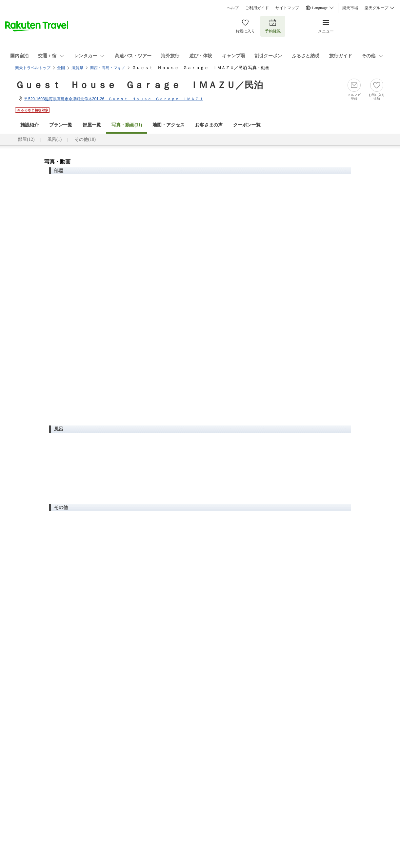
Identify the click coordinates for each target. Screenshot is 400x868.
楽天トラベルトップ (33, 68)
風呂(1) (54, 139)
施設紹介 (30, 125)
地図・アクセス (169, 125)
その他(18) (85, 139)
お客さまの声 (209, 125)
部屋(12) (26, 139)
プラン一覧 (61, 125)
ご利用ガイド (257, 8)
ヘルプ (233, 8)
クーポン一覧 (247, 125)
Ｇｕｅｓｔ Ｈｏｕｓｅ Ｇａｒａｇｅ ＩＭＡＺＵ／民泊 (139, 85)
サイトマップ (287, 8)
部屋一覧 (92, 125)
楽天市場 (350, 8)
